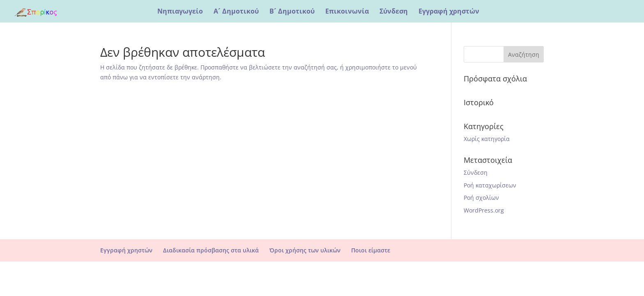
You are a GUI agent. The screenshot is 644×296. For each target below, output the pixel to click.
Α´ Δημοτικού (236, 12)
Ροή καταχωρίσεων (490, 185)
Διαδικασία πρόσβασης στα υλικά (211, 250)
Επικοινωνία (347, 12)
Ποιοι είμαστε (371, 250)
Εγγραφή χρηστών (449, 12)
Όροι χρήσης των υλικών (305, 250)
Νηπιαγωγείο (180, 12)
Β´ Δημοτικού (292, 12)
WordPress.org (484, 210)
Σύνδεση (394, 12)
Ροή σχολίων (481, 198)
